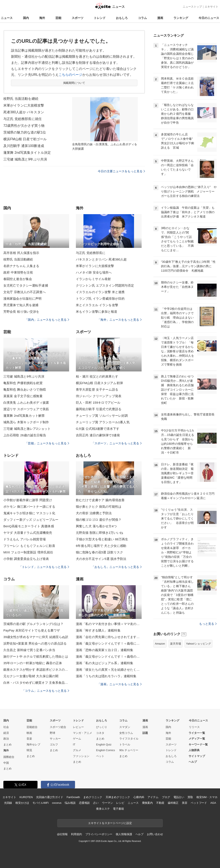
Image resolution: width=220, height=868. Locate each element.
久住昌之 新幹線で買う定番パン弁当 (29, 650)
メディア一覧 (197, 739)
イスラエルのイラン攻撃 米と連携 (100, 292)
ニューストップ (192, 7)
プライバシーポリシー (99, 834)
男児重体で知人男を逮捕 (21, 305)
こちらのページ (70, 75)
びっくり (102, 727)
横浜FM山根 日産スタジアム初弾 (99, 383)
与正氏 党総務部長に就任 (23, 119)
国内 (26, 18)
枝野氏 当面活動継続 (18, 259)
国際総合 (9, 757)
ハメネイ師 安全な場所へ (94, 272)
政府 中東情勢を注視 (18, 272)
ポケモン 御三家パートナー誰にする (29, 507)
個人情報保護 (124, 834)
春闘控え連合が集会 (18, 279)
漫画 (160, 18)
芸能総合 (32, 727)
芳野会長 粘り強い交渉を (21, 312)
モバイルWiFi (41, 803)
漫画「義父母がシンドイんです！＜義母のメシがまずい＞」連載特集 (109, 656)
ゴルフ (54, 744)
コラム (142, 18)
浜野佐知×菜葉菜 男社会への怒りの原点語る (35, 643)
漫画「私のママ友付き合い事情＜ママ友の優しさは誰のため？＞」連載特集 (109, 624)
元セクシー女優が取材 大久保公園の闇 (31, 676)
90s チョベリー (129, 750)
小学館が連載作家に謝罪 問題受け (28, 500)
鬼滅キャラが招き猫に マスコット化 (29, 513)
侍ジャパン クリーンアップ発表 (99, 396)
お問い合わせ (155, 834)
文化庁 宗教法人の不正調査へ (25, 292)
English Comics (106, 750)
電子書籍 (118, 809)
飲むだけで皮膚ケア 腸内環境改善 (100, 500)
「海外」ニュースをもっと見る (119, 320)
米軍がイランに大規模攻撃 (24, 105)
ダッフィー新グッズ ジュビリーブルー (31, 520)
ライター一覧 (197, 733)
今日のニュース (209, 18)
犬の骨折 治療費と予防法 (94, 513)
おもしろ (122, 18)
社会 (6, 727)
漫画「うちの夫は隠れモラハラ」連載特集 (106, 676)
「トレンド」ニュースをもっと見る (44, 567)
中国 (6, 763)
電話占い (179, 797)
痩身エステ (103, 809)
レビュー (78, 727)
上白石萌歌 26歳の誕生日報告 (25, 435)
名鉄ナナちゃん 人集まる (21, 266)
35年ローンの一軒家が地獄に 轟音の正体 (33, 663)
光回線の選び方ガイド (50, 797)
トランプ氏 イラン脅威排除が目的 (100, 298)
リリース (194, 727)
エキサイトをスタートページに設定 (110, 823)
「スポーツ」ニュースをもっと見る (117, 443)
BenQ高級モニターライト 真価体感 (29, 526)
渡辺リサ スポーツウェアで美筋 (26, 409)
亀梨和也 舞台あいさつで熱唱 (25, 389)
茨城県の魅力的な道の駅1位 (25, 132)
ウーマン (107, 803)
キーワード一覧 (198, 744)
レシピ (120, 803)
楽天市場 (176, 644)
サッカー (55, 739)
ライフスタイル (129, 739)
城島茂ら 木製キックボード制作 (26, 422)
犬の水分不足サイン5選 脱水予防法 (101, 559)
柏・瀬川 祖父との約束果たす (97, 376)
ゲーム (77, 739)
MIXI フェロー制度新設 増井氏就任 (28, 552)
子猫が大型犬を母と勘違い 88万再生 (102, 539)
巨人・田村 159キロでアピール (98, 403)
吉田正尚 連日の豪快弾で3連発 (98, 435)
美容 (185, 803)
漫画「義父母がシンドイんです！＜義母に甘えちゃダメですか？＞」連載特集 (109, 643)
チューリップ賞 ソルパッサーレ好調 (102, 416)
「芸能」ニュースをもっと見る (47, 443)
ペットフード (199, 803)
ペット (100, 756)
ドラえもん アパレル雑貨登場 (25, 539)
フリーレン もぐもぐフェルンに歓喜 (29, 546)
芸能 (58, 18)
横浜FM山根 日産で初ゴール (25, 139)
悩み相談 (70, 803)
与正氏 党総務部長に (91, 253)
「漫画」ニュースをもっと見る (119, 684)
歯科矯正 (173, 803)
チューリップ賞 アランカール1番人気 (103, 422)
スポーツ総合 (58, 727)
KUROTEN (26, 797)
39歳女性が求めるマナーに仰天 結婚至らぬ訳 (36, 637)
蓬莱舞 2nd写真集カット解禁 (24, 416)
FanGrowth (73, 797)
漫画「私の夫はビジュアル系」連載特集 (105, 663)
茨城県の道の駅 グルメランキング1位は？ (33, 624)
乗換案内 (147, 803)
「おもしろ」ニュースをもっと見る (117, 567)
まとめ (7, 744)
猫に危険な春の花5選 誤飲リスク (99, 552)
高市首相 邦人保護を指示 (21, 253)
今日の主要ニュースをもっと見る (121, 171)
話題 (145, 733)
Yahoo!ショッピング (199, 644)
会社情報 (62, 834)
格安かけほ (22, 803)
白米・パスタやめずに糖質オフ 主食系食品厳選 (36, 683)
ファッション (81, 756)
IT (74, 744)
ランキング (181, 18)
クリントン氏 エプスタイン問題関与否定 (105, 285)
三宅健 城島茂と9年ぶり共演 (25, 159)
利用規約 (76, 834)
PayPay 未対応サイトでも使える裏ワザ (32, 630)
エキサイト (211, 7)
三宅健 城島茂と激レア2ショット (27, 429)
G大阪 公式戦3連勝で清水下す (98, 429)
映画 (29, 733)
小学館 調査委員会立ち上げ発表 (26, 559)
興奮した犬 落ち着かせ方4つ (96, 526)
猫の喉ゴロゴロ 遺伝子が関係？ (99, 520)
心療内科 (139, 797)
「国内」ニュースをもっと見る (47, 320)
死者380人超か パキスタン (24, 112)
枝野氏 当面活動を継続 (21, 99)
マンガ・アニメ (82, 733)
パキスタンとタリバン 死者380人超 (101, 259)
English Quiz (104, 744)
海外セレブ (33, 744)
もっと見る (208, 624)
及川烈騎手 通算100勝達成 (24, 146)
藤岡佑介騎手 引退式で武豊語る (99, 409)
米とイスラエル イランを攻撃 (97, 305)
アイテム (153, 797)
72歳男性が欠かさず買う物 (24, 126)
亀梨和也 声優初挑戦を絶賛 (23, 383)
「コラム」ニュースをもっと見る (46, 691)
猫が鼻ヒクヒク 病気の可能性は (99, 507)
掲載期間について (74, 83)
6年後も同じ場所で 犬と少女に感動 (101, 546)
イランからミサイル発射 (93, 279)
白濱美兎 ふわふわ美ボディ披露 (26, 403)
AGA (213, 803)
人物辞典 (194, 750)
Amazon (160, 644)
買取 (190, 797)
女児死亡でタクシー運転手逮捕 (26, 285)
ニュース (7, 18)
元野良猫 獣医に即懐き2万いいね (99, 533)
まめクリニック (93, 797)
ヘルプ (193, 762)
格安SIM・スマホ (207, 797)
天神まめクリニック (118, 797)
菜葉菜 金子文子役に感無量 (23, 396)
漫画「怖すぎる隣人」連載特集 (98, 630)
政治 (6, 739)
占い (96, 803)
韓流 (29, 750)
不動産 (160, 803)
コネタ (100, 733)
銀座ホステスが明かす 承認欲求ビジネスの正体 (36, 670)
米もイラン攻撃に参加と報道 (97, 312)
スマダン (125, 727)
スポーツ (78, 18)
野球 (52, 733)
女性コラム (126, 733)
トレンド (100, 18)
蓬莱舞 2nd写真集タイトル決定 (27, 153)
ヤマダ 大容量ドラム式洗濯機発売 (28, 533)
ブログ (166, 797)
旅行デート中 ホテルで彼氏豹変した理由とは (36, 656)
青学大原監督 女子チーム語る (97, 389)
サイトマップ (197, 756)
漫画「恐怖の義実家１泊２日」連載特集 (105, 650)
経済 (6, 733)
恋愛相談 (84, 803)
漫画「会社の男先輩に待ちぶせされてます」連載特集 (109, 637)
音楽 (29, 739)
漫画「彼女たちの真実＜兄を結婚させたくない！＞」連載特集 (109, 670)
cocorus (57, 803)
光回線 (8, 803)
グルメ (77, 750)
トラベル (125, 744)
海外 (42, 18)
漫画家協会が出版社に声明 (22, 298)
